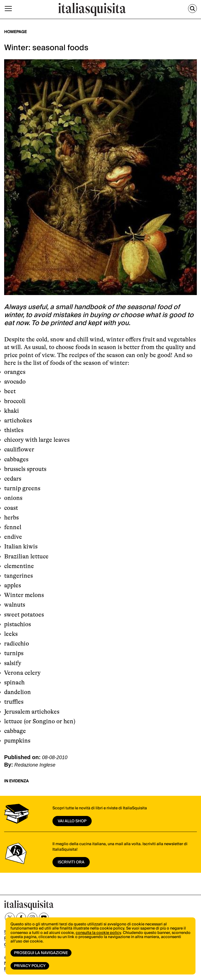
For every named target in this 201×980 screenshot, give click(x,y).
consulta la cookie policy (98, 933)
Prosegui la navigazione (41, 953)
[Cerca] (192, 9)
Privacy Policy (30, 966)
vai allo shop (72, 821)
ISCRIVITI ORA (71, 862)
